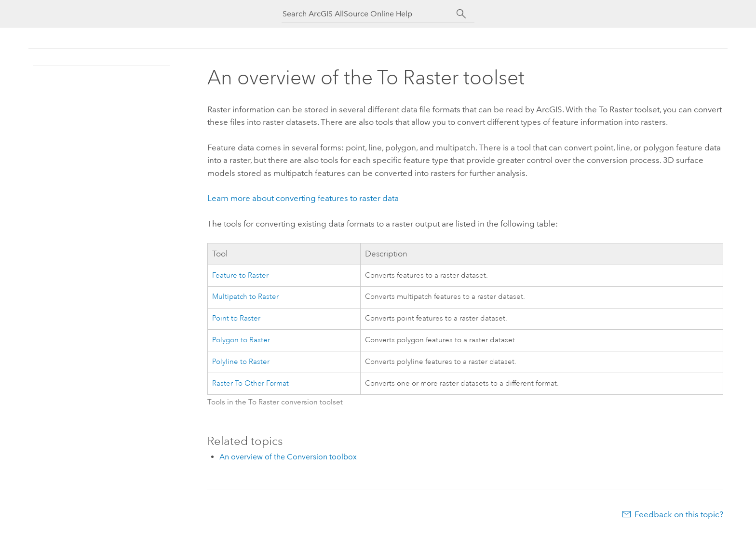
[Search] (461, 14)
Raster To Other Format (250, 383)
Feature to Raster (240, 275)
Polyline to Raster (241, 362)
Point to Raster (236, 318)
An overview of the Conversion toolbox (288, 457)
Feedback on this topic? (679, 514)
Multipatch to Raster (245, 297)
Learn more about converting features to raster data (303, 198)
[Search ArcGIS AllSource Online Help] (369, 14)
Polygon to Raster (241, 340)
